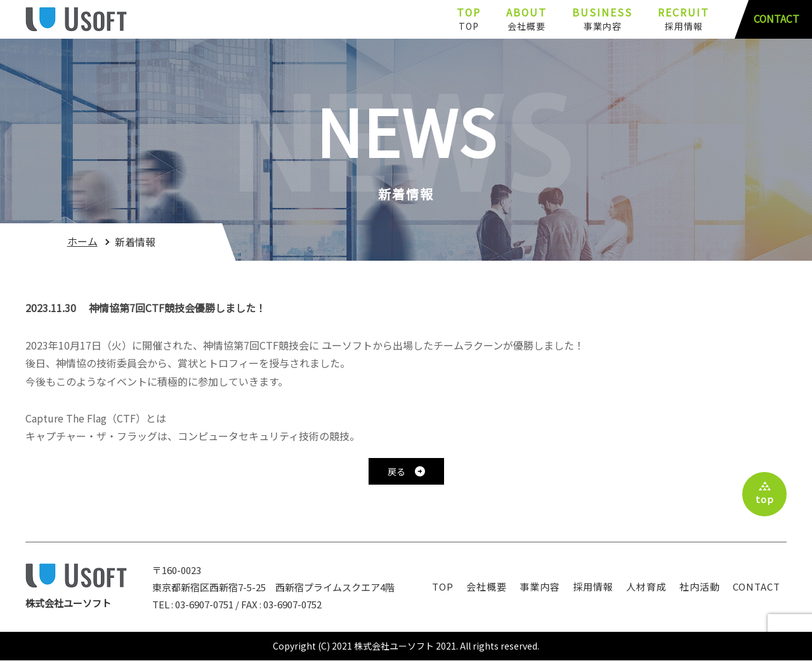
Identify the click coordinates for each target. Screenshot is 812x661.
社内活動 (700, 586)
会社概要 (487, 586)
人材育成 (646, 586)
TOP (443, 586)
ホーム (82, 242)
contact (756, 586)
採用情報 (593, 586)
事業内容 (540, 586)
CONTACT (776, 19)
